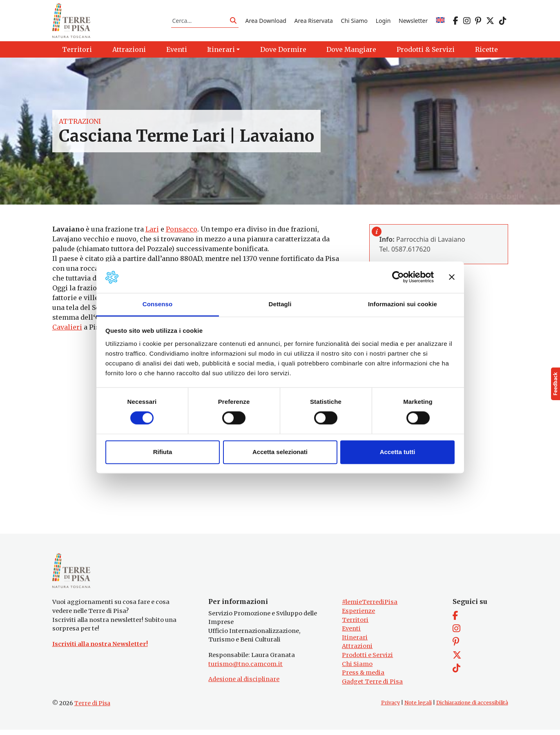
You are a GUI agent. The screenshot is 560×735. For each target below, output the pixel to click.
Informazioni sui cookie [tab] (403, 304)
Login (383, 22)
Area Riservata (314, 22)
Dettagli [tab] (280, 304)
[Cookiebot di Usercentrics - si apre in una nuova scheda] (398, 277)
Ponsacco (182, 232)
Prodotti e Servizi (367, 660)
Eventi (351, 634)
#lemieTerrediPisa (370, 607)
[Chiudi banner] (452, 277)
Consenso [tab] (157, 304)
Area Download (265, 22)
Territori (355, 625)
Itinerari (355, 642)
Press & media (363, 678)
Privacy (390, 708)
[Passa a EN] (440, 22)
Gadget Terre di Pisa (372, 687)
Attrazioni (80, 124)
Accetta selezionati (280, 452)
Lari (152, 232)
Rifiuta (163, 452)
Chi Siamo (354, 22)
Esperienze (358, 616)
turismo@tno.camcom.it (245, 669)
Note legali (418, 708)
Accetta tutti (398, 452)
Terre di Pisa (92, 708)
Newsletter (413, 22)
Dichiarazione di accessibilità (472, 708)
